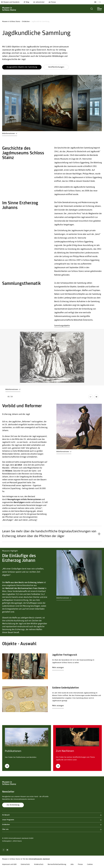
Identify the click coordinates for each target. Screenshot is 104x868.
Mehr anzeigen (58, 668)
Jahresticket (39, 2)
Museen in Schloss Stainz (11, 22)
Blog (26, 2)
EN (100, 2)
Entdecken (26, 22)
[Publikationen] (7, 766)
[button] (92, 9)
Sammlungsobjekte (62, 326)
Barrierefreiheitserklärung (57, 864)
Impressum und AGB (9, 864)
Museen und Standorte (10, 2)
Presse (52, 2)
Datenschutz (25, 864)
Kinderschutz (39, 864)
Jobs (72, 864)
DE (95, 2)
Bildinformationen (10, 134)
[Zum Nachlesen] (58, 766)
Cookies (90, 864)
